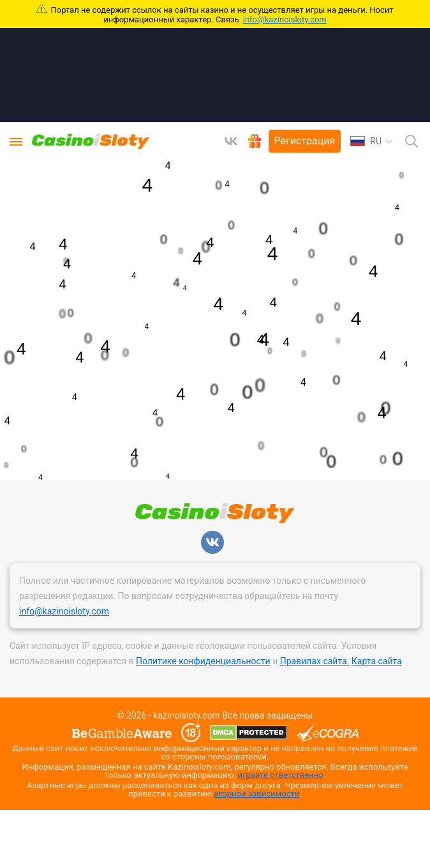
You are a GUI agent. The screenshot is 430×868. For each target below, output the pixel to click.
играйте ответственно (281, 775)
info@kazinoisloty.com (285, 19)
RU (366, 141)
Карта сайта (377, 661)
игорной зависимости (257, 794)
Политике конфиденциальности (203, 661)
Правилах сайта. (315, 661)
